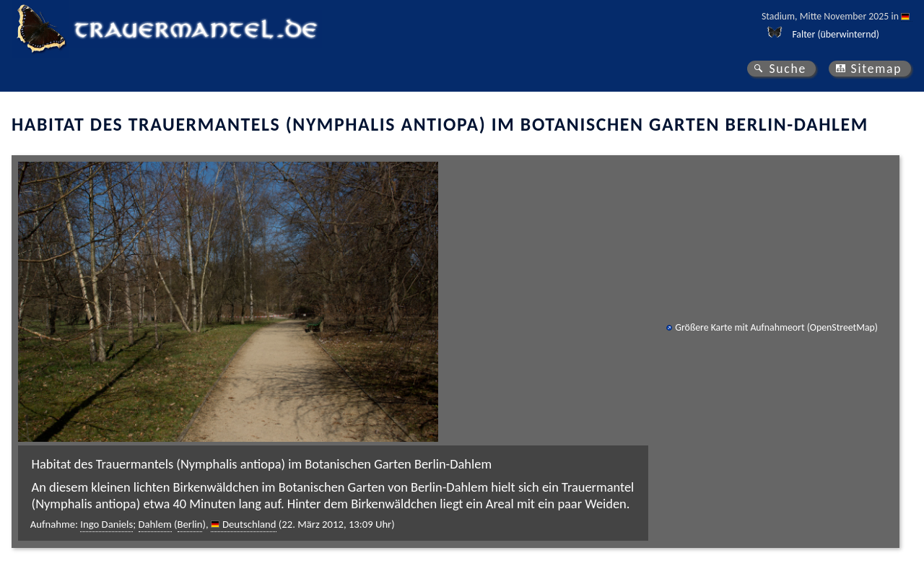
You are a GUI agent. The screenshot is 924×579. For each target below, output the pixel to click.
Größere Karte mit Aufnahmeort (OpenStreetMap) (776, 327)
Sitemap (877, 69)
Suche (788, 69)
